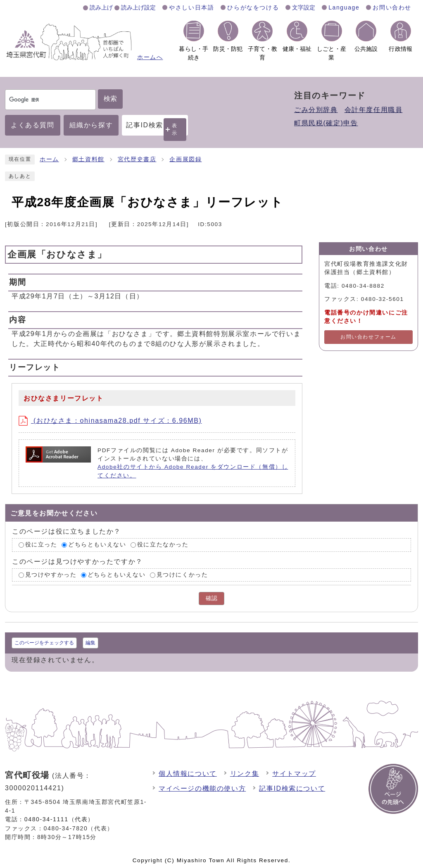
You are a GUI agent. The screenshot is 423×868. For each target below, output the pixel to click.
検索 (110, 99)
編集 (90, 643)
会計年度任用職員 (374, 110)
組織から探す (91, 125)
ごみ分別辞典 (316, 110)
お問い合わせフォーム (368, 337)
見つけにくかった (182, 575)
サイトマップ (294, 774)
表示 (175, 129)
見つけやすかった (51, 575)
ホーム (49, 159)
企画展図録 (185, 159)
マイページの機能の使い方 (202, 788)
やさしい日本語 (191, 7)
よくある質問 (33, 125)
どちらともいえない (97, 545)
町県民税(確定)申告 (326, 123)
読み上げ (101, 7)
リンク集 (245, 774)
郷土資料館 (88, 159)
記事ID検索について (292, 788)
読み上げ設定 (138, 7)
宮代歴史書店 (137, 159)
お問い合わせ (392, 7)
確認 (211, 598)
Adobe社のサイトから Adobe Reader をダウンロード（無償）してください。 (193, 471)
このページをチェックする (44, 643)
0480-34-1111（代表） (59, 819)
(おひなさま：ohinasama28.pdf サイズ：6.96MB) (110, 421)
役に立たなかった (163, 545)
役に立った (41, 545)
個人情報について (188, 774)
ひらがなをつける (253, 7)
